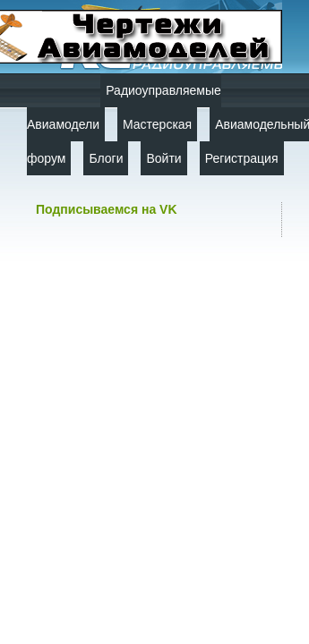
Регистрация (242, 158)
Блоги (106, 158)
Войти (163, 158)
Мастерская (157, 124)
